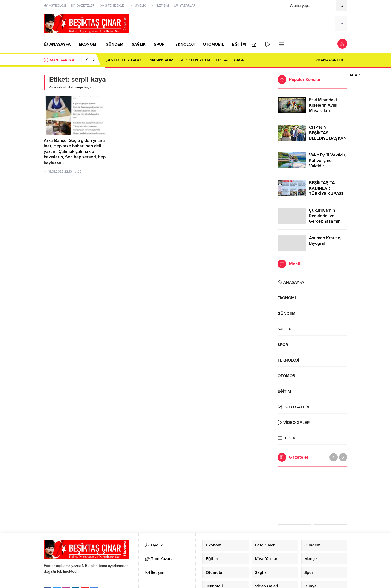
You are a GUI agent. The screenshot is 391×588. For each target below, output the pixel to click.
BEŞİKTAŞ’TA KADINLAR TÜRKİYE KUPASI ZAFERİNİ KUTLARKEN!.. (326, 194)
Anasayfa (56, 87)
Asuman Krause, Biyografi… (325, 241)
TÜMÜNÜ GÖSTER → (330, 60)
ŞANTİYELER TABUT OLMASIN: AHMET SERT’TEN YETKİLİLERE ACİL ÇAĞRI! (176, 60)
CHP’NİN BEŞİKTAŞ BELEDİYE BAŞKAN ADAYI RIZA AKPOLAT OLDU (328, 138)
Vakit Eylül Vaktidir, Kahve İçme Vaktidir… (328, 161)
